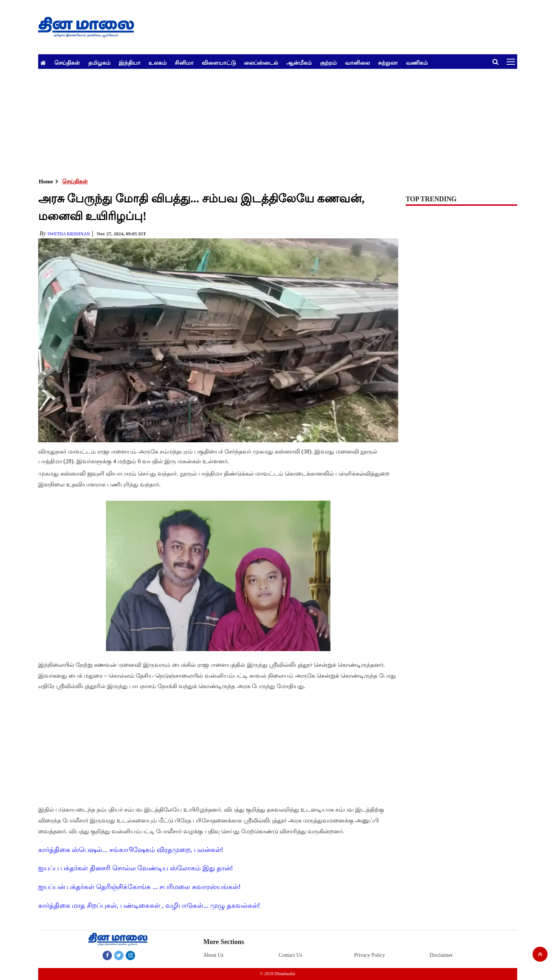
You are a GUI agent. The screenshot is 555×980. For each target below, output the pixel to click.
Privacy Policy (369, 955)
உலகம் (158, 62)
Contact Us (291, 955)
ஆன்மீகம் (299, 62)
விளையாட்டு (219, 62)
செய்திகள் (67, 62)
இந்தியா (129, 62)
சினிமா (184, 62)
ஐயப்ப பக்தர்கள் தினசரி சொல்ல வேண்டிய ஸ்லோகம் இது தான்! (136, 868)
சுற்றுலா (388, 62)
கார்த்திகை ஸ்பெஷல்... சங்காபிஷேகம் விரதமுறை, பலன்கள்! (131, 849)
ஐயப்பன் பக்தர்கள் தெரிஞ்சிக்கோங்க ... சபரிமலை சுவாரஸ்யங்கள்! (139, 886)
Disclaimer (441, 955)
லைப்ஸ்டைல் (261, 62)
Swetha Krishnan (68, 234)
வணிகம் (417, 62)
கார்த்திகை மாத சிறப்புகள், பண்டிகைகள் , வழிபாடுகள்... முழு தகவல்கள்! (149, 905)
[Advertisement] (263, 121)
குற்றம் (328, 62)
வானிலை (357, 62)
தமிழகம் (99, 62)
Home (46, 181)
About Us (213, 955)
